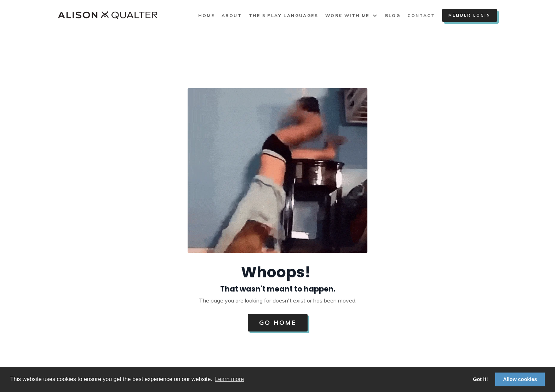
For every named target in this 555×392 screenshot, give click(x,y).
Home (206, 15)
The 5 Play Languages (284, 15)
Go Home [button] (278, 322)
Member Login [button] (470, 15)
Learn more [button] (229, 379)
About (232, 15)
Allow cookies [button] (520, 379)
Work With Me (352, 15)
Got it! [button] (480, 379)
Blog (393, 15)
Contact (421, 15)
